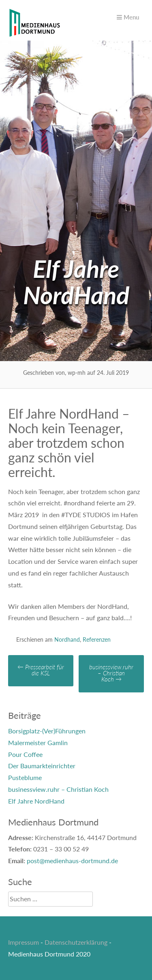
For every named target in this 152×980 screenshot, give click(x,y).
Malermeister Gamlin (38, 743)
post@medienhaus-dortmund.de (72, 861)
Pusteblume (25, 777)
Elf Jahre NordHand (36, 801)
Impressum (24, 942)
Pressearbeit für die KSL (41, 670)
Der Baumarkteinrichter (42, 766)
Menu (128, 17)
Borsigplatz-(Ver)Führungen (47, 731)
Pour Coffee (25, 754)
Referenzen (97, 639)
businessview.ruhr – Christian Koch (111, 673)
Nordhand (67, 639)
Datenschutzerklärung (76, 942)
